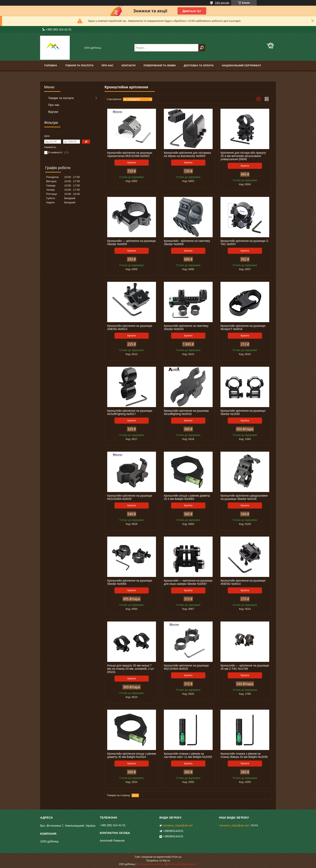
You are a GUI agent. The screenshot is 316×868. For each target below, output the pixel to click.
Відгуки (53, 112)
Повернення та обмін (160, 65)
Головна (51, 65)
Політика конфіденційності (182, 864)
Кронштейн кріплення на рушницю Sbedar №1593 (243, 412)
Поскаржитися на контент (151, 864)
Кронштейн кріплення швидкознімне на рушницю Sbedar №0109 (244, 497)
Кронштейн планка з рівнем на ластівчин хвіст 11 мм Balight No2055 (188, 755)
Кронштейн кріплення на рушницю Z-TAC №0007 (245, 242)
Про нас (107, 65)
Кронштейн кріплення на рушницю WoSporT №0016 (243, 327)
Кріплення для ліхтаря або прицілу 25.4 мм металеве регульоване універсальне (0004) (243, 156)
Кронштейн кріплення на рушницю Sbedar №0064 (130, 582)
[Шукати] (202, 48)
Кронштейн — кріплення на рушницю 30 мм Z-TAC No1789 (245, 667)
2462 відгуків (222, 3)
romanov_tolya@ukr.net (178, 825)
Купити (132, 162)
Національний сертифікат (241, 65)
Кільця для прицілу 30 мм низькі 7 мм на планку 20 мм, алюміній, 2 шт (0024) (131, 669)
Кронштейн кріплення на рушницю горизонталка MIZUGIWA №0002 (130, 154)
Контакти (129, 65)
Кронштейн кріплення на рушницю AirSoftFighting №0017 (130, 412)
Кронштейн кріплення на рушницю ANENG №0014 (243, 582)
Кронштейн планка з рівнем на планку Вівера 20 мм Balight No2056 (244, 755)
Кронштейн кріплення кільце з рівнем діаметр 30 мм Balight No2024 (132, 755)
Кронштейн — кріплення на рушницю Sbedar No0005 (131, 242)
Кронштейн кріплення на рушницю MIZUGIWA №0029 (130, 497)
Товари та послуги (79, 65)
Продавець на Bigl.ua (158, 861)
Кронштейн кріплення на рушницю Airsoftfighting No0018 (186, 412)
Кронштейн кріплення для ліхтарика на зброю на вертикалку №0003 (187, 154)
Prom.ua (177, 857)
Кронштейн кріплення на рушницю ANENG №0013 (130, 327)
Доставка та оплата (199, 65)
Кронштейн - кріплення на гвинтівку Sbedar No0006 (187, 242)
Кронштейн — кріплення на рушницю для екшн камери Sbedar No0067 (188, 582)
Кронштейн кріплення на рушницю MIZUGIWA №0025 (186, 667)
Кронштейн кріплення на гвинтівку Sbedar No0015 (186, 327)
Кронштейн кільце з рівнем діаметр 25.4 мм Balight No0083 (187, 497)
